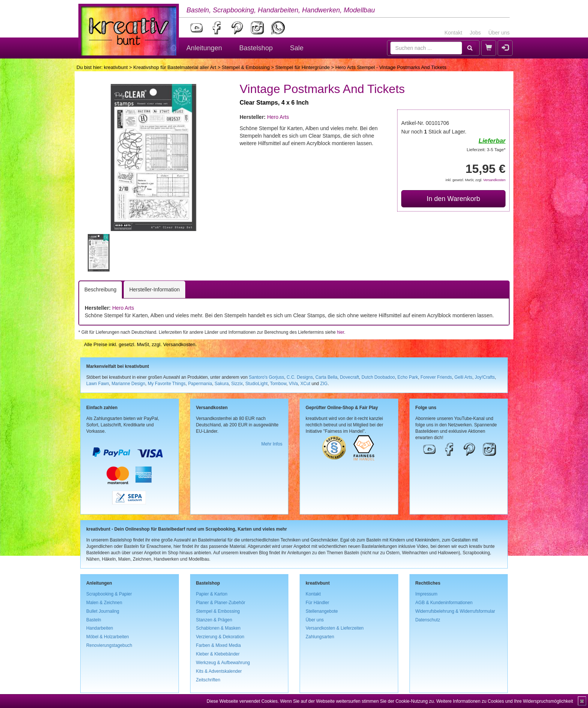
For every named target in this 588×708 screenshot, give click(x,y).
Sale (297, 48)
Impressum (427, 594)
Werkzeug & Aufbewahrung (223, 663)
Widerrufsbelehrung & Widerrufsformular (455, 611)
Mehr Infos (272, 444)
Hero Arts (278, 117)
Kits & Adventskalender (219, 671)
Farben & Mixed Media (219, 645)
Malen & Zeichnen (104, 603)
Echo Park (408, 377)
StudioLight (256, 384)
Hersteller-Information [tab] (155, 289)
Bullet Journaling (103, 611)
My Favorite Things (167, 384)
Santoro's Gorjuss (267, 377)
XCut (305, 384)
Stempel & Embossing (246, 67)
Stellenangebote (322, 611)
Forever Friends (436, 377)
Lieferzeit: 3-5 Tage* (486, 149)
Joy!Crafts (485, 377)
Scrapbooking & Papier (109, 594)
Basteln (94, 620)
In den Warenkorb (453, 199)
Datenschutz (428, 620)
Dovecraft (349, 377)
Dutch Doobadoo (378, 377)
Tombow (278, 384)
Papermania (200, 384)
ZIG (324, 384)
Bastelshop (256, 48)
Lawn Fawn (98, 384)
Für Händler (317, 603)
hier (340, 332)
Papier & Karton (212, 594)
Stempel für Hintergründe (302, 67)
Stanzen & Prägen (214, 620)
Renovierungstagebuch (109, 645)
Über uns (499, 33)
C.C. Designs (300, 377)
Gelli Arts (463, 377)
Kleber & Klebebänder (218, 654)
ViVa (293, 384)
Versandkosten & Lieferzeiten (335, 628)
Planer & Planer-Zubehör (221, 603)
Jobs (475, 33)
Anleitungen (204, 48)
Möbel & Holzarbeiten (108, 637)
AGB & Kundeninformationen (444, 603)
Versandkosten (494, 180)
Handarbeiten (100, 628)
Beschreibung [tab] (100, 289)
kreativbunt (116, 67)
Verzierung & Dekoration (220, 637)
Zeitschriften (208, 680)
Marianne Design (128, 384)
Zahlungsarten (320, 637)
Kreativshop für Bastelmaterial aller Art (175, 67)
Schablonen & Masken (218, 628)
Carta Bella (326, 377)
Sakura (222, 384)
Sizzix (237, 384)
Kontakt (453, 33)
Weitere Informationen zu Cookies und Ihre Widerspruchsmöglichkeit (505, 701)
